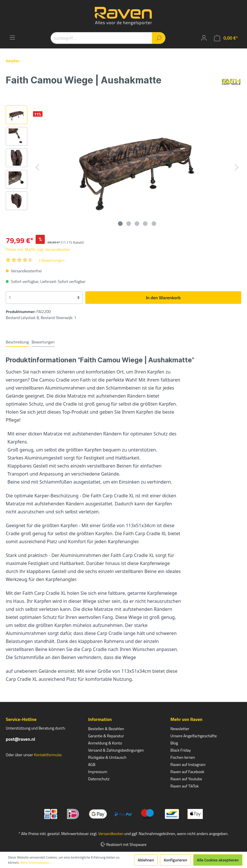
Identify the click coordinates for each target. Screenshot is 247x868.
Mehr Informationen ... (36, 863)
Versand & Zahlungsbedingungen (116, 750)
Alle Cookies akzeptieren (218, 860)
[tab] (17, 342)
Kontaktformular (48, 755)
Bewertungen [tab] (43, 342)
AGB (92, 764)
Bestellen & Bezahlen (106, 729)
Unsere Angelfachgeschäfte (194, 736)
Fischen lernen (183, 757)
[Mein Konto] (204, 38)
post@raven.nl (20, 739)
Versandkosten (111, 833)
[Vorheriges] (37, 167)
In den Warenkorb (163, 298)
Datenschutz (99, 779)
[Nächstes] (237, 167)
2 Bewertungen (52, 260)
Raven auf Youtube (186, 779)
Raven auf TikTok (184, 786)
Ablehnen (146, 860)
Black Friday (181, 750)
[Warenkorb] (226, 38)
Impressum (98, 772)
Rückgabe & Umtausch (107, 757)
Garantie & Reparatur (106, 736)
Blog (174, 743)
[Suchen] (159, 38)
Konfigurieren (175, 860)
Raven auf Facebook (187, 772)
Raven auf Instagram (188, 764)
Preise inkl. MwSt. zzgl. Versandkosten (38, 249)
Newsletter (180, 729)
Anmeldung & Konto (105, 743)
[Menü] (12, 38)
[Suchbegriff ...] (101, 38)
